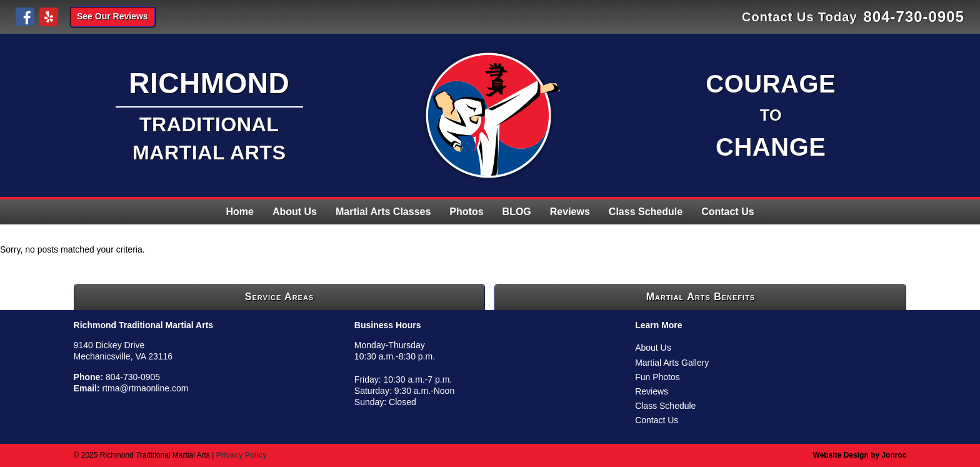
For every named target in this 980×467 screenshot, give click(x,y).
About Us (295, 212)
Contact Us (727, 212)
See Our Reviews (112, 16)
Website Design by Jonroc (860, 455)
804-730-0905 (914, 17)
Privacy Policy (242, 455)
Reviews (570, 212)
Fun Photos (657, 377)
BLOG (517, 212)
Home (239, 212)
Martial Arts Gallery (672, 363)
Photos (466, 212)
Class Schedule (646, 212)
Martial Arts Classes (383, 212)
